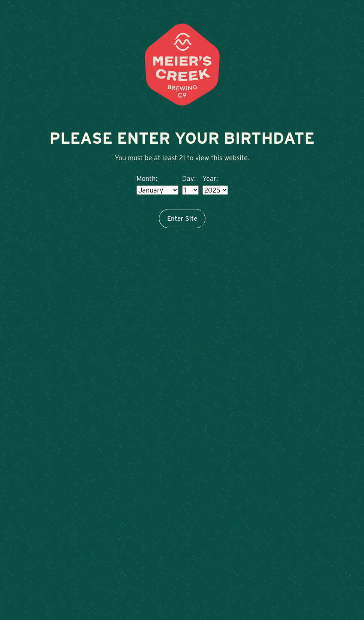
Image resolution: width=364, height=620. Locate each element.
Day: (189, 178)
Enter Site (182, 218)
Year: (210, 178)
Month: (147, 178)
